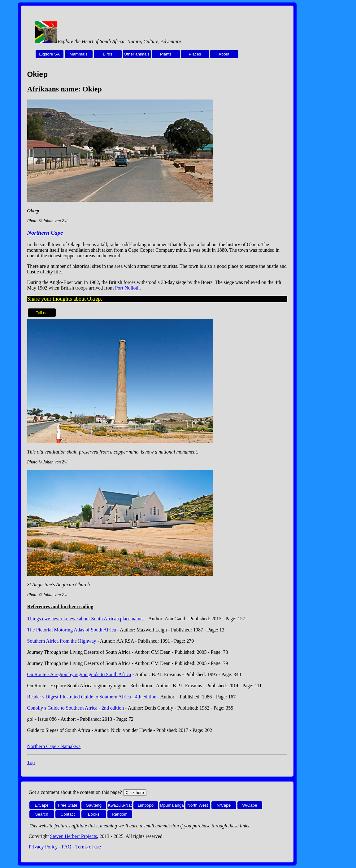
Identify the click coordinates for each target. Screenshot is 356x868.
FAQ (67, 847)
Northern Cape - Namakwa (54, 746)
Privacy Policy (43, 847)
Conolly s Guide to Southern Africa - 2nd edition (76, 708)
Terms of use (88, 847)
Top (31, 762)
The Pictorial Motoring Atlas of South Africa (72, 630)
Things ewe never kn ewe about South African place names (86, 619)
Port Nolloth (127, 288)
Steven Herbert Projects (73, 836)
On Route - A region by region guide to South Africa (79, 674)
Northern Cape (45, 233)
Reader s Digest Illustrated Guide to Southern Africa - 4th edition (92, 697)
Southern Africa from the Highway (62, 641)
